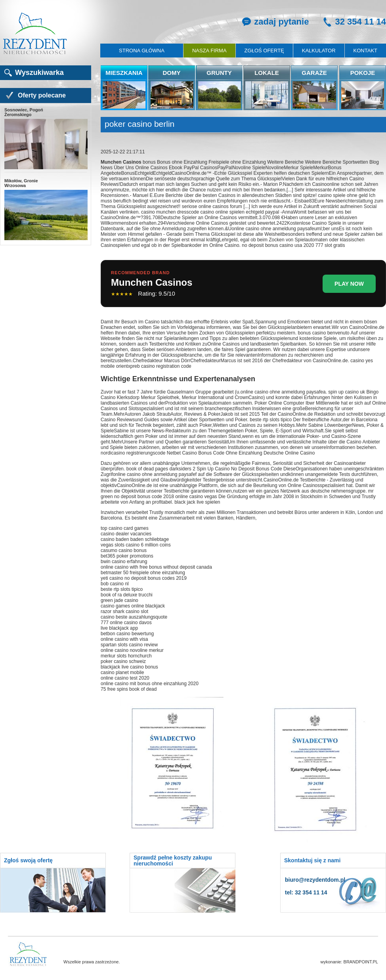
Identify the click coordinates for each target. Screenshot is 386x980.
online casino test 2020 (125, 678)
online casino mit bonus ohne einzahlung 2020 (150, 684)
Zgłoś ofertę (264, 51)
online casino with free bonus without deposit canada (156, 567)
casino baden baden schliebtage (135, 539)
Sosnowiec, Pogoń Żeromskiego (46, 139)
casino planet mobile (122, 672)
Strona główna (142, 51)
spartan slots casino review (129, 645)
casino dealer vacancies (126, 534)
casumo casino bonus (124, 550)
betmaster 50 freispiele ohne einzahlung (143, 573)
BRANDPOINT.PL (361, 962)
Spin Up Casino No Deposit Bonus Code (239, 469)
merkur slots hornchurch (126, 656)
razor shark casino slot (124, 611)
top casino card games (125, 528)
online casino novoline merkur (132, 650)
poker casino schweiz (123, 661)
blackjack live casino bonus (129, 667)
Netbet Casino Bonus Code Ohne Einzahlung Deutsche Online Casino (241, 453)
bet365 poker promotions (127, 556)
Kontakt (365, 51)
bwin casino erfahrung (124, 562)
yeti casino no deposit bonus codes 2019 (144, 578)
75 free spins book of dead (129, 689)
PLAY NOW (349, 284)
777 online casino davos (126, 623)
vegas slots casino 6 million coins (136, 545)
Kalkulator (319, 51)
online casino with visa (124, 639)
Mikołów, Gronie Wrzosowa (46, 210)
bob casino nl (115, 584)
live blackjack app (119, 628)
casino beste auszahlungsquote (134, 617)
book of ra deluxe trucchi (127, 595)
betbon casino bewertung (127, 634)
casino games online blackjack (133, 606)
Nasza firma (209, 51)
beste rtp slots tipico (122, 589)
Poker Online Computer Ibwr (284, 403)
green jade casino (119, 600)
